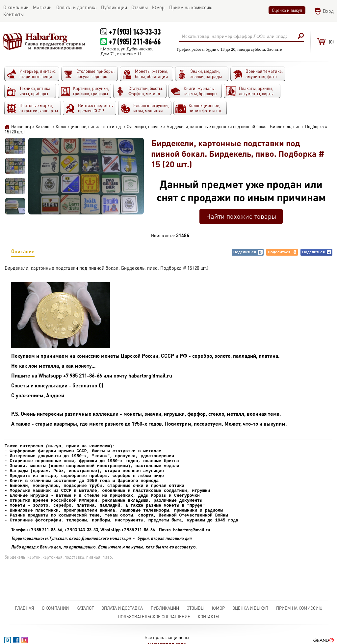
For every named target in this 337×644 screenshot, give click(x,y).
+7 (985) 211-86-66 (135, 41)
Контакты (208, 617)
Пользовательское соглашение (154, 617)
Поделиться (248, 252)
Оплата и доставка (122, 608)
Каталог (85, 608)
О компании (55, 608)
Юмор (218, 608)
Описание (23, 252)
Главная (25, 608)
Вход (328, 11)
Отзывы (195, 608)
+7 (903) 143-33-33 (135, 31)
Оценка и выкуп (287, 10)
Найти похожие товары (241, 216)
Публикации (165, 608)
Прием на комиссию (299, 608)
